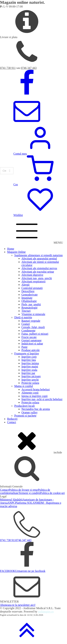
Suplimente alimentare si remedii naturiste (39, 255)
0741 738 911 (8, 68)
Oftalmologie (29, 301)
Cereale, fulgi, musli (33, 327)
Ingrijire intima (30, 363)
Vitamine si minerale (33, 314)
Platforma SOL (24, 503)
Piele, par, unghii (31, 304)
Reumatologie (29, 308)
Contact (12, 422)
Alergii (25, 285)
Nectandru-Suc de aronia (36, 409)
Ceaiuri (26, 324)
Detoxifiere (28, 291)
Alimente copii (30, 393)
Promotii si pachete (25, 416)
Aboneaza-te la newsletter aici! (18, 605)
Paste (24, 347)
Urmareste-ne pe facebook (30, 571)
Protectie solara (30, 383)
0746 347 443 (29, 68)
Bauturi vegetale (31, 321)
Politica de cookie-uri (53, 493)
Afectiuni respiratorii (33, 281)
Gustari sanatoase (31, 340)
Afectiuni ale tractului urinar (38, 272)
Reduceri (12, 419)
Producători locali (24, 406)
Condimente (28, 331)
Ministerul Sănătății (11, 500)
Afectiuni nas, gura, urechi (37, 278)
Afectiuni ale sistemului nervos (39, 268)
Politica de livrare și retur (23, 490)
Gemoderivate (30, 295)
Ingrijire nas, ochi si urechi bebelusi (42, 399)
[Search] (10, 171)
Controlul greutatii (32, 288)
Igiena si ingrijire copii (34, 396)
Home (11, 249)
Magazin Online (16, 252)
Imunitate (27, 298)
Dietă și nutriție (23, 317)
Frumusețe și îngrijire (27, 353)
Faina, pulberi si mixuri (35, 334)
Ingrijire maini (30, 366)
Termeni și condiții (29, 493)
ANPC (11, 503)
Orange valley (29, 412)
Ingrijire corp (29, 357)
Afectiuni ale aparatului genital (39, 258)
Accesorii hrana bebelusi (36, 389)
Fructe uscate (29, 337)
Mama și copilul (24, 386)
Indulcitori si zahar (32, 344)
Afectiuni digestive (32, 275)
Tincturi (26, 311)
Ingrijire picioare (31, 376)
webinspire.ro (46, 612)
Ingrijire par (28, 373)
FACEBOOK (8, 571)
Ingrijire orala (29, 370)
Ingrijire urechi (30, 380)
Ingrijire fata (29, 360)
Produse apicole (31, 350)
